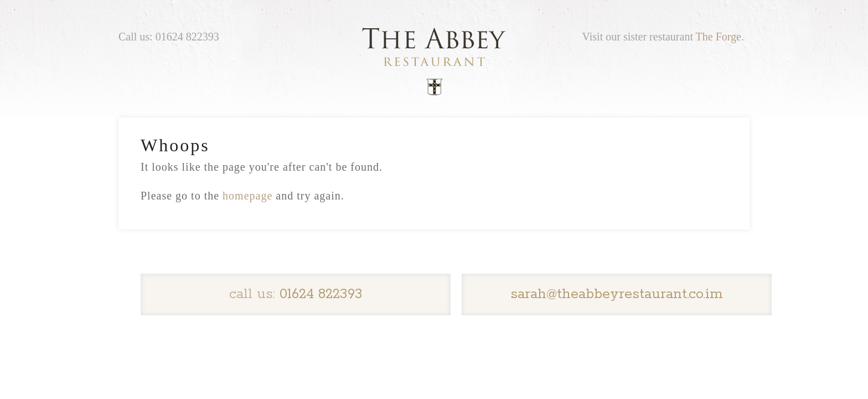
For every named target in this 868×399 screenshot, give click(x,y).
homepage (247, 196)
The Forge (719, 37)
